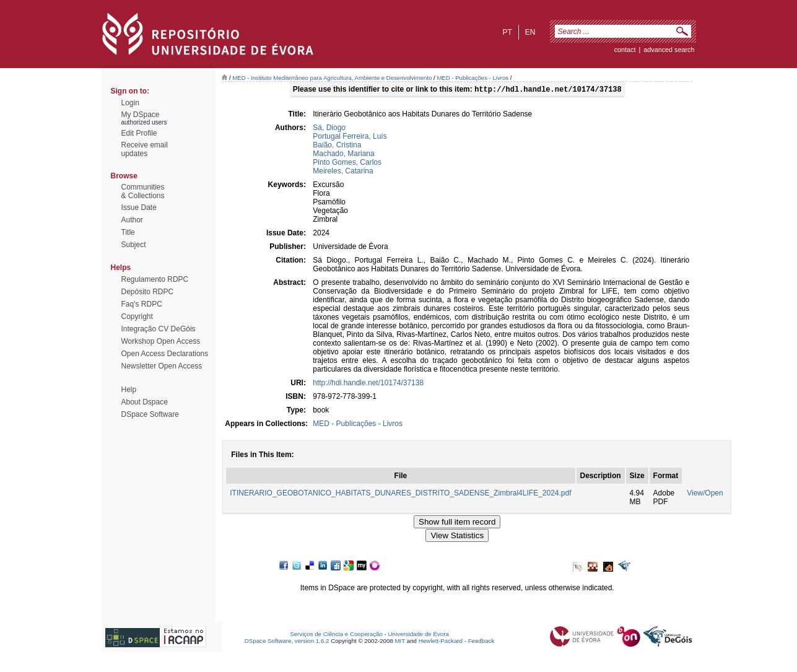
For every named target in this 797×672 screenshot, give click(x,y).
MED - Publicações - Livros (473, 78)
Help (129, 390)
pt (507, 32)
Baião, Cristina (337, 146)
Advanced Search (669, 50)
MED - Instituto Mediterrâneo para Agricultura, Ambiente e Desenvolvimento (332, 78)
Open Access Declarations (165, 354)
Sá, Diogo (329, 129)
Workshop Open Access (161, 341)
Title (128, 232)
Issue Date (139, 207)
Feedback (481, 642)
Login (130, 103)
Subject (134, 245)
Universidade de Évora (419, 635)
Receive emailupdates (145, 149)
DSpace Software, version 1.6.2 (287, 642)
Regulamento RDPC (155, 279)
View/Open (705, 494)
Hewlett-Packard (441, 642)
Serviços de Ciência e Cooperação (336, 635)
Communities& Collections (143, 191)
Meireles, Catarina (343, 172)
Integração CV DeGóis (159, 329)
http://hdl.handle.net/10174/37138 (368, 384)
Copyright (137, 316)
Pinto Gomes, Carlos (347, 164)
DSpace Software (150, 414)
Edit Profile (139, 133)
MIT (400, 642)
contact (625, 50)
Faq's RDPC (142, 304)
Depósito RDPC (148, 292)
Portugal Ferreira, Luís (350, 137)
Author (132, 220)
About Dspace (145, 402)
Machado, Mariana (343, 155)
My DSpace (141, 115)
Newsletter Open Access (162, 366)
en (530, 32)
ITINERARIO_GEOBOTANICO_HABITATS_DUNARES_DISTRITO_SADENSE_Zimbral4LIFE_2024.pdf (400, 494)
